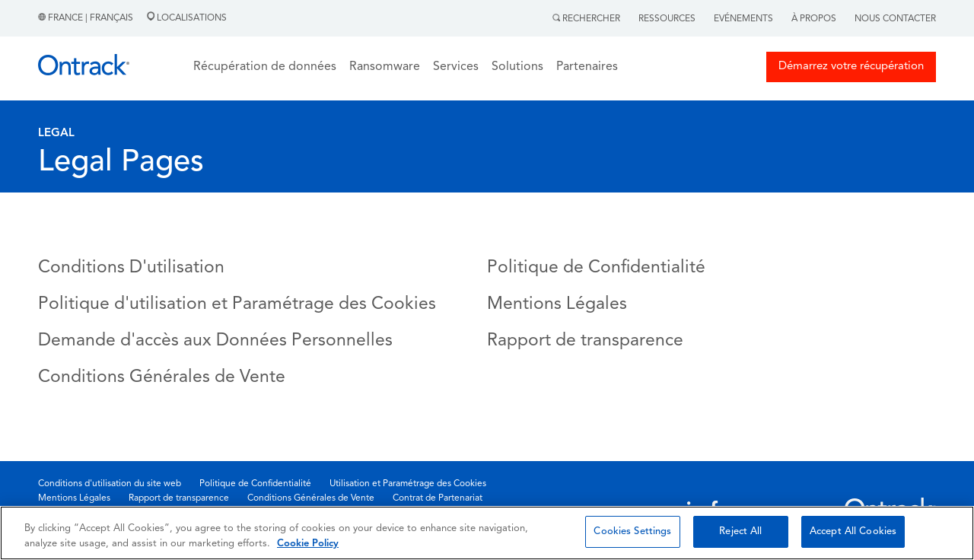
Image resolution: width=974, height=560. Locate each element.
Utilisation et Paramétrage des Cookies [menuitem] (408, 484)
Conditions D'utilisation (131, 268)
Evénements (743, 19)
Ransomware (385, 67)
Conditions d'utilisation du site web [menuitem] (110, 484)
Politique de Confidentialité (596, 268)
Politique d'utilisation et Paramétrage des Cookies (237, 305)
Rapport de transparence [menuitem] (179, 498)
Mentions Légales (557, 305)
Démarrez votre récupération (851, 67)
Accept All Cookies (853, 531)
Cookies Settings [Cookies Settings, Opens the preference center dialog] (632, 531)
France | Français (87, 18)
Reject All (740, 531)
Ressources (667, 19)
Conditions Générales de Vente (162, 378)
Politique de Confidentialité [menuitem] (255, 484)
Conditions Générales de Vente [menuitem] (311, 498)
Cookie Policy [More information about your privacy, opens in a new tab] (308, 544)
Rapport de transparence (585, 341)
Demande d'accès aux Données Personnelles (215, 341)
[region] (487, 533)
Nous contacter (895, 19)
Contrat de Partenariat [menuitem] (438, 498)
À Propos (814, 19)
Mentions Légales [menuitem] (74, 498)
